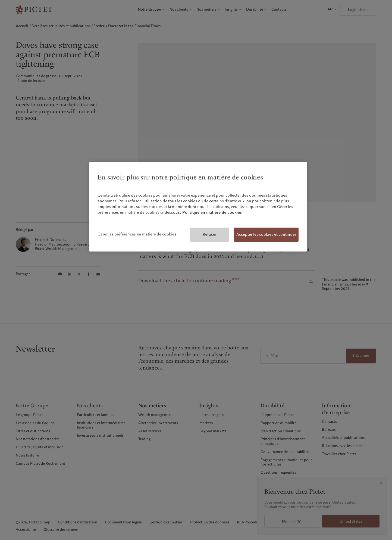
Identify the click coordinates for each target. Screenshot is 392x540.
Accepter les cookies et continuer (266, 234)
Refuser (210, 234)
